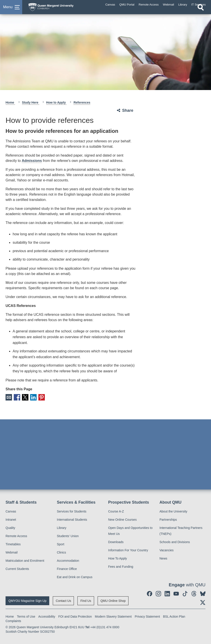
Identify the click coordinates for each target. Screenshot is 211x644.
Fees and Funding (121, 566)
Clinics (61, 552)
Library (62, 527)
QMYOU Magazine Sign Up (27, 600)
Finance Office (67, 568)
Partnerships (168, 519)
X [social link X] (24, 397)
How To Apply (118, 558)
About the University (173, 511)
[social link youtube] (176, 593)
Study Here (31, 102)
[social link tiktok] (185, 593)
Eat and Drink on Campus (75, 577)
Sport (60, 544)
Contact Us (63, 600)
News (163, 558)
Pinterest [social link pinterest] (40, 397)
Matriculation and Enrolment (25, 560)
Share (128, 110)
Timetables (13, 544)
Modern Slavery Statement (113, 616)
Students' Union (68, 536)
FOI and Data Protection (75, 616)
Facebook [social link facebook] (16, 397)
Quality (10, 527)
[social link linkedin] (167, 593)
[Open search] (201, 13)
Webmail (12, 552)
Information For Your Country (128, 550)
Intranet (11, 519)
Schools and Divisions (175, 542)
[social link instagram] (158, 593)
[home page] (61, 9)
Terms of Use (26, 616)
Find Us (86, 600)
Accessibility (47, 616)
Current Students (17, 568)
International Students (72, 519)
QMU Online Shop (113, 600)
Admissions (32, 161)
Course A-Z (116, 511)
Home (10, 102)
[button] (11, 10)
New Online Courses (122, 519)
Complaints (13, 620)
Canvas (11, 511)
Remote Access (16, 536)
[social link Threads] (194, 593)
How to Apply (56, 102)
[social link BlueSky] (203, 593)
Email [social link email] (9, 397)
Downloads (116, 542)
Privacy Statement (147, 616)
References (82, 102)
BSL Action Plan (174, 616)
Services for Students (72, 511)
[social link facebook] (150, 593)
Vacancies (167, 550)
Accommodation (68, 560)
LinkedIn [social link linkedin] (32, 397)
